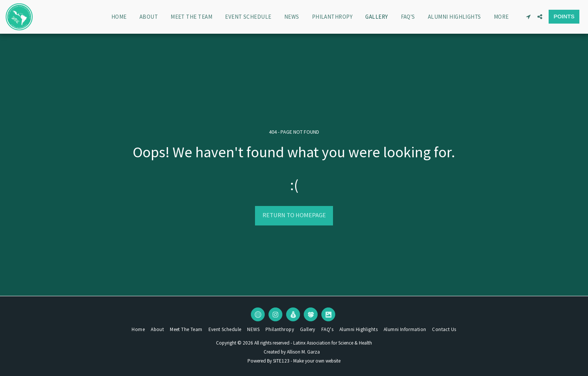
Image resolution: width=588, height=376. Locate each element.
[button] (528, 17)
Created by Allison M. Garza (292, 352)
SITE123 (281, 361)
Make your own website (317, 361)
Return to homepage (294, 215)
